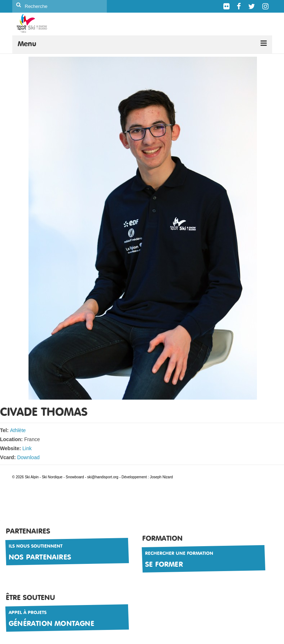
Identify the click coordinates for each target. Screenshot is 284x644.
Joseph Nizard (161, 477)
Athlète (18, 430)
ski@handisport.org (103, 477)
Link (27, 448)
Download (28, 457)
